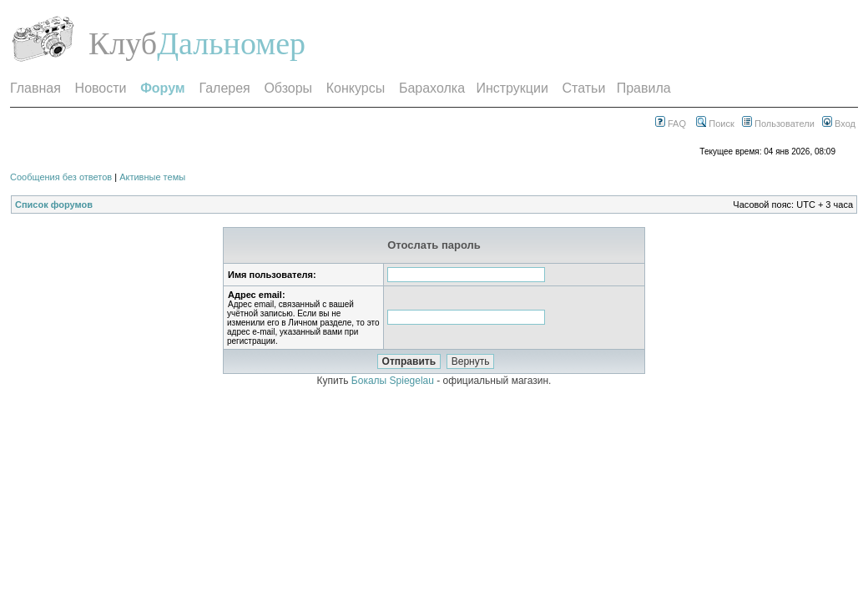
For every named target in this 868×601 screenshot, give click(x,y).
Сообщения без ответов (61, 177)
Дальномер (231, 43)
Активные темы (152, 177)
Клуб (123, 43)
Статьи (584, 88)
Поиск (715, 124)
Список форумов (54, 205)
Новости (101, 88)
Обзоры (288, 88)
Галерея (224, 88)
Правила (644, 88)
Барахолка (432, 88)
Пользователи (778, 124)
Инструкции (512, 88)
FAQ (671, 124)
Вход (839, 124)
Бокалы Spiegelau (394, 381)
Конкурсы (356, 88)
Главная (35, 88)
